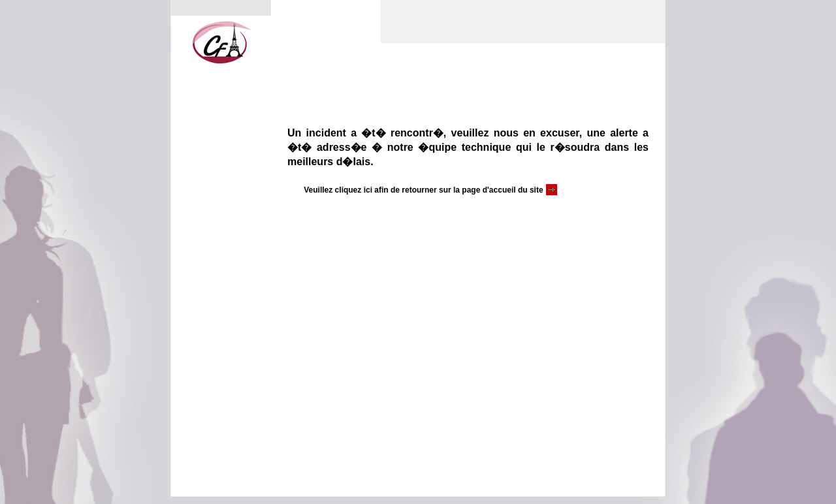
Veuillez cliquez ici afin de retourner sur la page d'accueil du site (423, 190)
